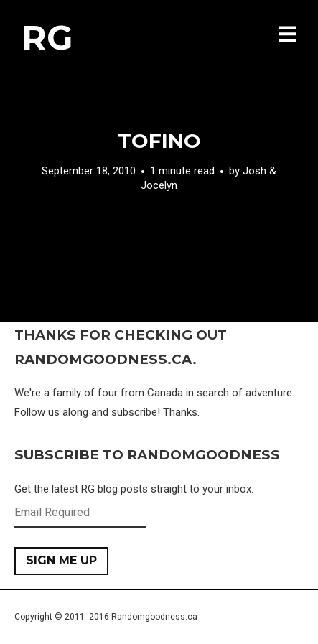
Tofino (159, 141)
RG (47, 38)
